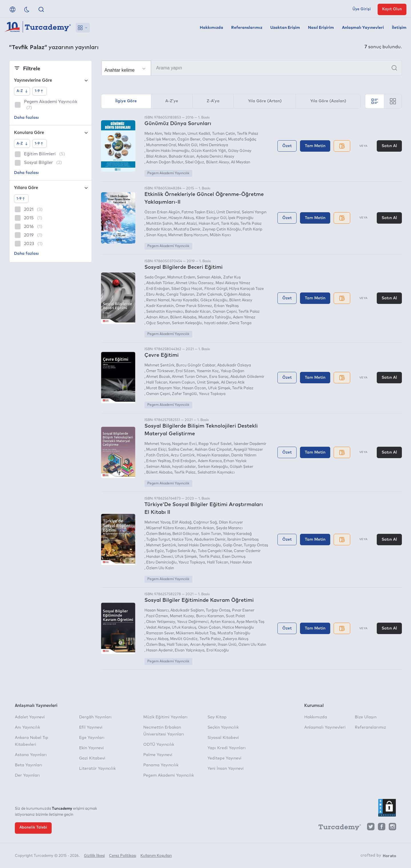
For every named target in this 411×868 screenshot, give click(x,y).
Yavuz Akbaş (157, 639)
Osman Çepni (214, 140)
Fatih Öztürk (158, 455)
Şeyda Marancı (229, 528)
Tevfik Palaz (248, 134)
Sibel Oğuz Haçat (187, 289)
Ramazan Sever (160, 633)
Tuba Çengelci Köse (215, 551)
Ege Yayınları (92, 738)
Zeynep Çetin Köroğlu (222, 229)
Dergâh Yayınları (95, 717)
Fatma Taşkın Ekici (198, 212)
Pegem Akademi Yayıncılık (168, 173)
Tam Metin (315, 146)
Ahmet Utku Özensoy (195, 283)
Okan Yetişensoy (161, 622)
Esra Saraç (219, 377)
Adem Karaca (210, 461)
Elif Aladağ (182, 523)
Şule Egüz (155, 551)
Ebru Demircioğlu (161, 563)
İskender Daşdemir (250, 444)
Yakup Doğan (232, 371)
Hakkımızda (211, 28)
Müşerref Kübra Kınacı (166, 528)
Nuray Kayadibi (185, 300)
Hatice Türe (182, 540)
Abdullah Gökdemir (247, 377)
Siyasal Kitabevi (223, 738)
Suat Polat (235, 616)
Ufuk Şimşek (219, 388)
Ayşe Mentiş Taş (250, 622)
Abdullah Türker (160, 283)
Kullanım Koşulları (156, 856)
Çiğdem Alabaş (237, 295)
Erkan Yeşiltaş (226, 306)
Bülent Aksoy (218, 162)
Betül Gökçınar (186, 534)
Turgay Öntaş (256, 545)
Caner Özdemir (247, 551)
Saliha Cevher (180, 450)
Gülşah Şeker (241, 467)
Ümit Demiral (228, 212)
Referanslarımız (247, 28)
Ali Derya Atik (233, 383)
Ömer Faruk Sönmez (194, 306)
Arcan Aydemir (203, 645)
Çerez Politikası (123, 856)
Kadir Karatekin (160, 306)
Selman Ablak (209, 277)
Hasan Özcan (194, 388)
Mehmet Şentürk (159, 365)
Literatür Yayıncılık (97, 769)
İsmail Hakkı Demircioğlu (199, 545)
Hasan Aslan (241, 563)
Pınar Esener (243, 611)
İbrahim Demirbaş (243, 540)
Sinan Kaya (156, 235)
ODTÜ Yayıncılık (159, 745)
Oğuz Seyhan (158, 323)
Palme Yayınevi (158, 755)
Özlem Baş (156, 645)
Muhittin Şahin (159, 224)
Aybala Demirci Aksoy (215, 157)
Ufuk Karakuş (184, 628)
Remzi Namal (158, 300)
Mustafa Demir (187, 229)
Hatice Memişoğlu (238, 628)
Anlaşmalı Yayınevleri (363, 28)
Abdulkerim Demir (210, 540)
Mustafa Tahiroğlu (215, 317)
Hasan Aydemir (160, 651)
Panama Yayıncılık (161, 765)
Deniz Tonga (240, 323)
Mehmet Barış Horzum (188, 235)
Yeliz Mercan (175, 134)
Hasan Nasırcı (157, 611)
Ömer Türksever (160, 371)
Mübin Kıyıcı (220, 235)
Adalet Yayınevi (30, 717)
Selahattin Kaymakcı (165, 312)
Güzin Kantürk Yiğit (209, 151)
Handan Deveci (160, 557)
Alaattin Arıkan (201, 528)
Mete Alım (153, 134)
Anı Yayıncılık (27, 727)
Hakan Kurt (209, 224)
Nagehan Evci (184, 444)
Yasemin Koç (208, 371)
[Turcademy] (337, 828)
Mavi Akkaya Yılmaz (233, 283)
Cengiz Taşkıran (180, 295)
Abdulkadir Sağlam (187, 611)
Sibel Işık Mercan (161, 140)
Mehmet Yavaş (157, 444)
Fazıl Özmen (157, 616)
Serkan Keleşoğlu (187, 323)
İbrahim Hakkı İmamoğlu (168, 151)
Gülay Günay (240, 151)
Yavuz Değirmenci (193, 622)
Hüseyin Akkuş (181, 218)
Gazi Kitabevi (92, 758)
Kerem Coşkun (182, 383)
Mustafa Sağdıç (242, 140)
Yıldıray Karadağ (237, 534)
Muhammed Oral (161, 145)
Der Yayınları (27, 775)
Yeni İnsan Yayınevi (226, 769)
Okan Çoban (209, 628)
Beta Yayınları (29, 765)
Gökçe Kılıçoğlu (214, 300)
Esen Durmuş (234, 557)
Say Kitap (217, 717)
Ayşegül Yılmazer (248, 450)
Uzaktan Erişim (285, 28)
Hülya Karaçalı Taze (246, 289)
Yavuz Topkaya (212, 394)
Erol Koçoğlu (218, 651)
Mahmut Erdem (181, 277)
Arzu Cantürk (183, 455)
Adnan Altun (157, 317)
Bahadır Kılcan (182, 157)
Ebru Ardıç (155, 295)
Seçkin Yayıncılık (223, 727)
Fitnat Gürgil (216, 289)
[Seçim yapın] (126, 68)
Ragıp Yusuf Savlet (215, 444)
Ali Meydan (241, 162)
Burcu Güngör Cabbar (196, 365)
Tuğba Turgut (158, 540)
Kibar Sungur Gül (211, 218)
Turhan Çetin (224, 134)
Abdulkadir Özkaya (234, 365)
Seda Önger (155, 277)
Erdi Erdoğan (158, 289)
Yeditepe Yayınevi (224, 758)
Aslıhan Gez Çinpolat (213, 450)
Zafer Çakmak (209, 295)
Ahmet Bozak (158, 377)
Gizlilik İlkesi (94, 856)
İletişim (399, 28)
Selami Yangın (254, 212)
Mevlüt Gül (188, 145)
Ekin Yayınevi (91, 748)
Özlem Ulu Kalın (160, 568)
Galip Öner (232, 545)
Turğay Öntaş (218, 611)
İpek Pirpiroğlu (241, 218)
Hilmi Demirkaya (214, 145)
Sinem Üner (156, 218)
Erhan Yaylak (235, 461)
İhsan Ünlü (227, 645)
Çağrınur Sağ (205, 523)
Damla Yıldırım (244, 455)
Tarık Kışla (230, 224)
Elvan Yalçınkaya (190, 651)
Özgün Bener (189, 140)
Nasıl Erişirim (321, 28)
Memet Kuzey (182, 616)
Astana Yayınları (31, 755)
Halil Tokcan (157, 383)
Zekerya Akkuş (235, 639)
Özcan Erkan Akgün (162, 212)
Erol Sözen (185, 371)
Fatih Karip (252, 229)
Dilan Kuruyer (231, 523)
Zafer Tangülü (184, 394)
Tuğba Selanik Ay (181, 551)
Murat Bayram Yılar (163, 388)
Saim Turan (211, 534)
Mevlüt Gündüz (184, 639)
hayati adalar (216, 323)
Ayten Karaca (222, 622)
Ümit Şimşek (208, 383)
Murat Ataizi (186, 224)
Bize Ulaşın (366, 717)
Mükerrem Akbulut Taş (196, 633)
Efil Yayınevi (91, 727)
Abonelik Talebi (33, 828)
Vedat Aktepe (158, 628)
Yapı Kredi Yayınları (227, 748)
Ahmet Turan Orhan (190, 377)
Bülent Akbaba (183, 317)
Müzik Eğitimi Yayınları (165, 717)
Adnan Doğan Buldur (165, 162)
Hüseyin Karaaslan (213, 455)
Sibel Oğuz (195, 162)
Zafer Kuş (232, 277)
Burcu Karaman (210, 616)
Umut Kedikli (199, 134)
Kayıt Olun (392, 9)
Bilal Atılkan (157, 157)
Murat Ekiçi (156, 450)
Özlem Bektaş (158, 534)
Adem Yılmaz (244, 317)
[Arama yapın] (251, 68)
